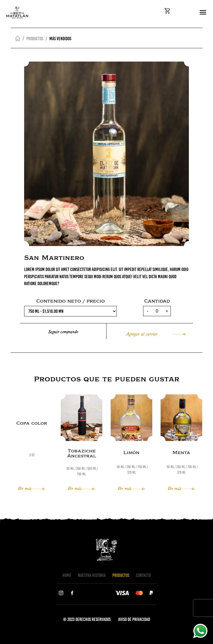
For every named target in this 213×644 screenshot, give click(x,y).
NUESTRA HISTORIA (92, 575)
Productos (35, 39)
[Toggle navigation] (203, 13)
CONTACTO (143, 575)
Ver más (32, 488)
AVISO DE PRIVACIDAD (134, 619)
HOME (67, 575)
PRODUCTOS (121, 575)
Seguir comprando (63, 331)
